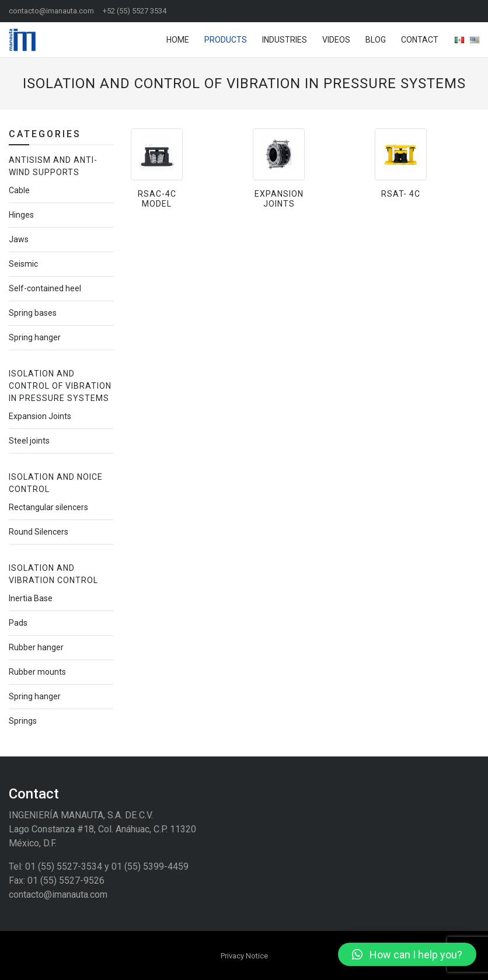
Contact (420, 40)
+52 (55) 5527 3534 (135, 11)
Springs (23, 721)
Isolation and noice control (56, 483)
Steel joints (29, 441)
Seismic (23, 264)
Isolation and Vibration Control (53, 574)
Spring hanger (35, 337)
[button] (407, 954)
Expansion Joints (279, 199)
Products (226, 40)
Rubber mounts (37, 672)
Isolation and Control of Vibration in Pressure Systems (60, 386)
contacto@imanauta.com (51, 11)
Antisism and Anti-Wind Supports (53, 166)
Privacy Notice (244, 956)
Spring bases (33, 313)
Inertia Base (31, 598)
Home (178, 40)
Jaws (19, 239)
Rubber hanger (36, 647)
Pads (18, 623)
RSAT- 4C (401, 194)
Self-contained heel (45, 288)
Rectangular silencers (48, 507)
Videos (336, 40)
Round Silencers (39, 532)
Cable (19, 190)
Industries (285, 40)
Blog (376, 40)
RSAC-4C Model (157, 199)
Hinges (21, 215)
